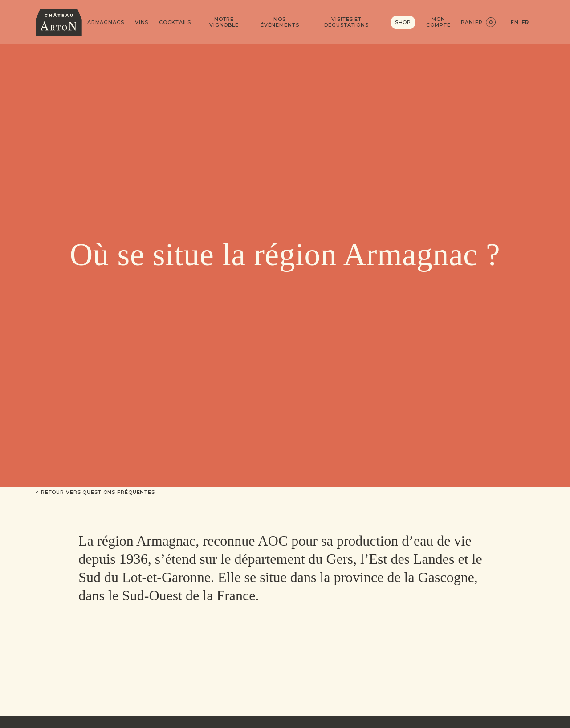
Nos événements (280, 22)
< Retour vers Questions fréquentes (95, 492)
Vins (142, 22)
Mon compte (438, 22)
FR (525, 22)
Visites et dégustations (346, 22)
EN (515, 22)
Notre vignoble (224, 22)
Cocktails (175, 22)
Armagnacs (106, 22)
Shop (403, 22)
